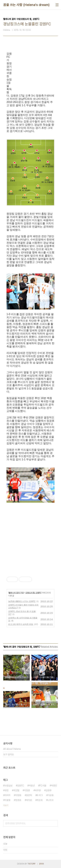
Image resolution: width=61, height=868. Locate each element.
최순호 (40, 800)
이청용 (18, 795)
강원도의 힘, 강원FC (33, 593)
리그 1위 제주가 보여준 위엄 (21, 624)
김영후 (48, 790)
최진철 (16, 790)
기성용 (51, 795)
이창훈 (27, 790)
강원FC (21, 786)
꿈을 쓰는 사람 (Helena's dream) (26, 5)
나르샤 (50, 800)
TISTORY (31, 864)
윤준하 (29, 795)
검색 (54, 823)
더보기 (6, 805)
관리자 (41, 864)
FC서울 (43, 786)
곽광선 (32, 786)
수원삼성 (8, 786)
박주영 (38, 790)
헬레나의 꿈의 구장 (16, 593)
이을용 (7, 800)
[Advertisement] (34, 521)
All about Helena (12, 749)
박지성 (29, 800)
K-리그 (40, 795)
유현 (7, 790)
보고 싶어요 (8, 754)
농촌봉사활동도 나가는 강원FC (22, 601)
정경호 (18, 800)
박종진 (54, 786)
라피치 (7, 795)
